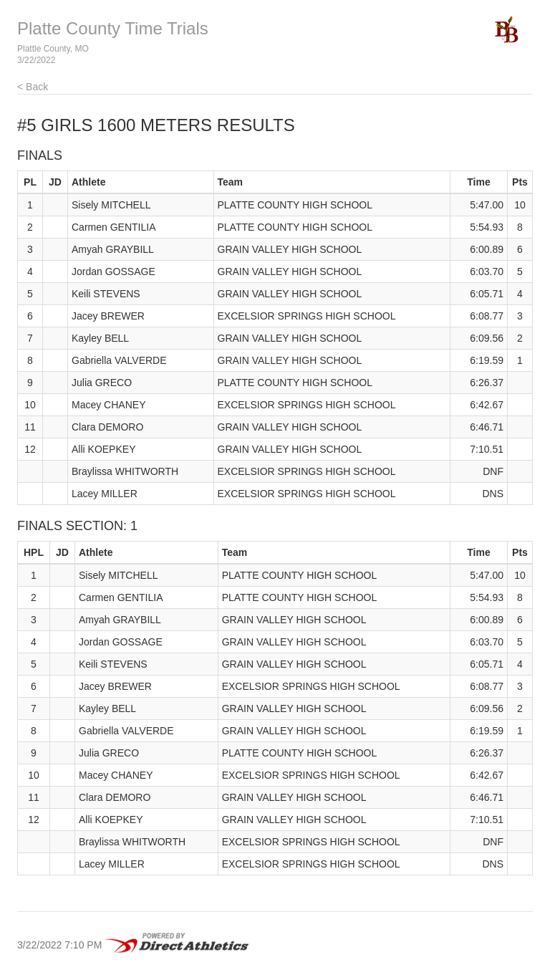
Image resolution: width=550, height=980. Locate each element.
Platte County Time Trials (113, 28)
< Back (33, 87)
